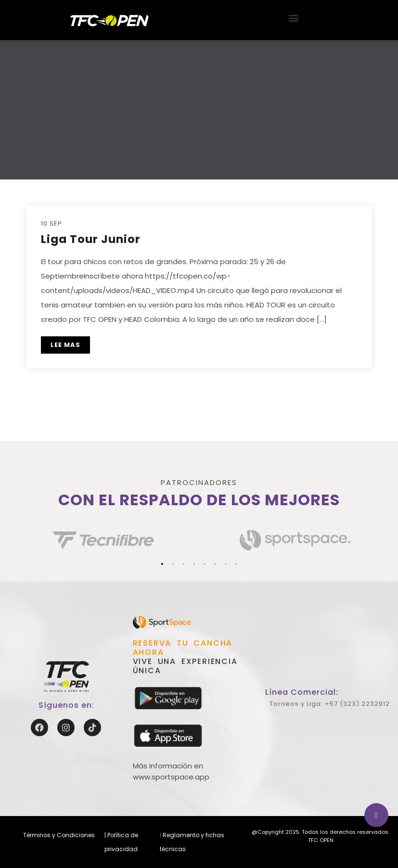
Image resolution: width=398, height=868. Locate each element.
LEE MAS (65, 345)
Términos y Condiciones (59, 835)
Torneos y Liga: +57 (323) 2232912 (330, 704)
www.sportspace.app (171, 777)
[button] (294, 18)
